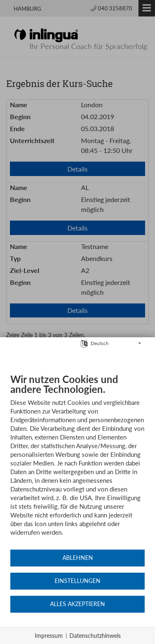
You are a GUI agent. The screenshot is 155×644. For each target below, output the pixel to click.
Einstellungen (77, 581)
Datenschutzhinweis (95, 636)
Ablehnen (78, 558)
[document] (77, 461)
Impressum (49, 636)
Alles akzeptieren (77, 604)
